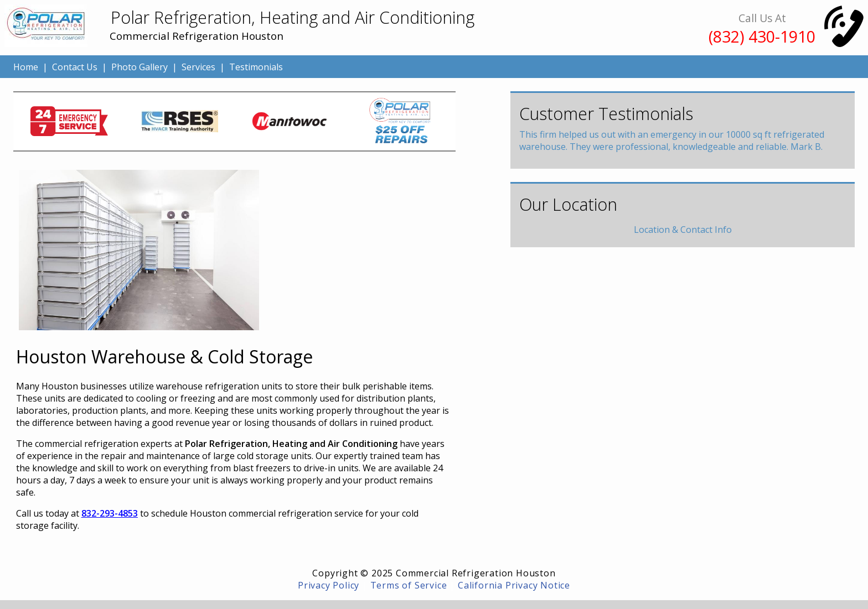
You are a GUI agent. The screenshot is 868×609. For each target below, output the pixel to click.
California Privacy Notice (514, 585)
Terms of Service (409, 585)
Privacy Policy (329, 585)
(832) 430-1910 (762, 36)
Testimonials (256, 67)
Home (26, 67)
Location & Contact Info (683, 230)
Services (198, 67)
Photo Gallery (139, 67)
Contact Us (75, 67)
